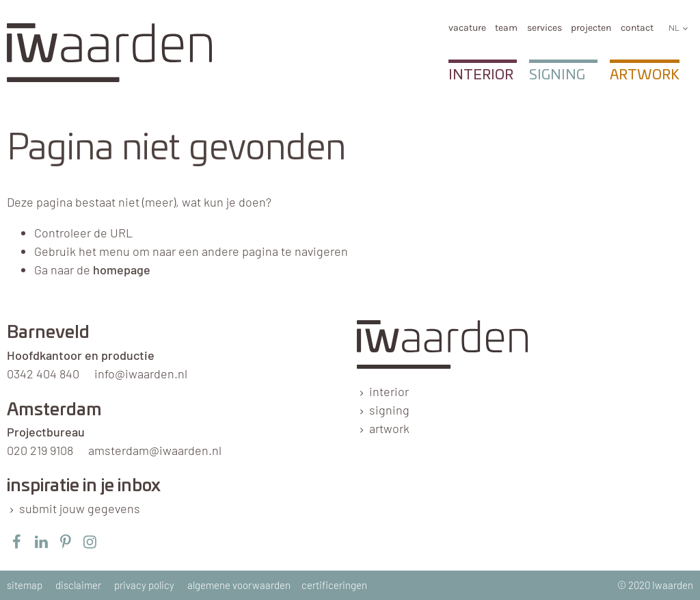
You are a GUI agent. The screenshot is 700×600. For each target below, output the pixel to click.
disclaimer (78, 585)
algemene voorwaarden (239, 585)
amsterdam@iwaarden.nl (155, 450)
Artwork (645, 75)
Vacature (467, 28)
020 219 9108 (40, 450)
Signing (557, 75)
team (506, 28)
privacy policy (144, 585)
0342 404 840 (43, 374)
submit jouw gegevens (80, 508)
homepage (122, 270)
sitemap (25, 585)
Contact (637, 28)
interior (389, 391)
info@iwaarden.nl (141, 374)
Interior (481, 75)
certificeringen (334, 585)
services (544, 28)
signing (389, 410)
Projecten (591, 28)
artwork (389, 428)
